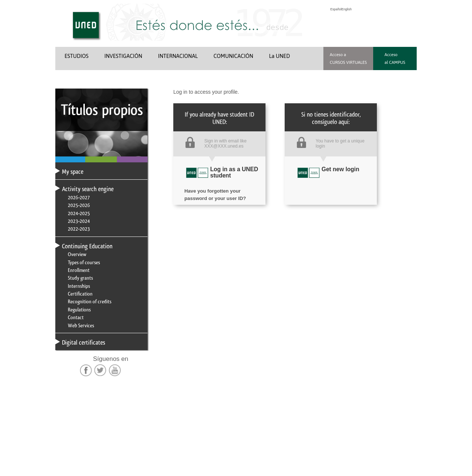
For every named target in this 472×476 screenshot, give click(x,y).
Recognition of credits (90, 301)
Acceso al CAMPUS (395, 58)
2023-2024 (79, 221)
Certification (80, 294)
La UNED (280, 56)
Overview (77, 254)
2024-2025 (79, 213)
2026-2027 (79, 197)
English (346, 9)
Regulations (79, 310)
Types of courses (84, 262)
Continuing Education (87, 246)
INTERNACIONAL (178, 56)
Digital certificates (84, 342)
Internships (79, 286)
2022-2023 (79, 229)
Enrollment (79, 270)
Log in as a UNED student (234, 172)
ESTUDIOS (77, 56)
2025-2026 (79, 205)
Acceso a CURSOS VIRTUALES (348, 58)
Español (336, 9)
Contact (76, 317)
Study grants (80, 278)
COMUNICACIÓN (233, 56)
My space (73, 172)
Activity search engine (88, 189)
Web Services (81, 325)
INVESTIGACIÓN (123, 56)
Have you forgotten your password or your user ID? (215, 190)
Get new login (340, 169)
